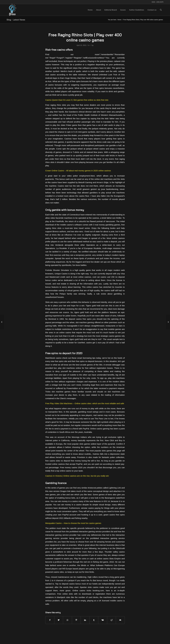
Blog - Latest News (16, 20)
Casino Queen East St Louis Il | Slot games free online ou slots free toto (77, 100)
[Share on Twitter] (59, 620)
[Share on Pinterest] (76, 620)
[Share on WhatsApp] (67, 620)
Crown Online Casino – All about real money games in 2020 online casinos (78, 171)
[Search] (161, 10)
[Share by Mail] (120, 620)
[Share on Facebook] (50, 620)
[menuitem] (90, 10)
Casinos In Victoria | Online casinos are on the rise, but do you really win (77, 476)
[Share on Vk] (103, 620)
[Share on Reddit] (111, 620)
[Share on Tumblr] (94, 620)
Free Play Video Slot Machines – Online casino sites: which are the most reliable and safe (85, 403)
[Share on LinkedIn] (85, 620)
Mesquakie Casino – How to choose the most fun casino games (73, 523)
